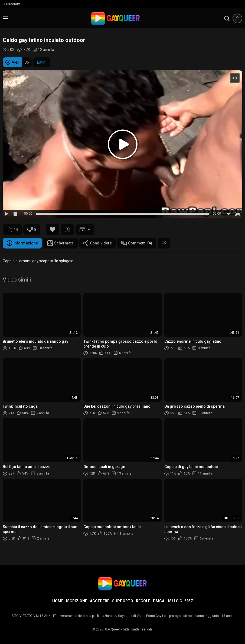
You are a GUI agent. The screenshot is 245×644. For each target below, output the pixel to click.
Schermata (61, 243)
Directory (11, 4)
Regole (143, 601)
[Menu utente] (237, 18)
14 (12, 230)
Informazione (22, 243)
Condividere (97, 243)
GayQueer (112, 629)
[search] (227, 18)
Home (58, 601)
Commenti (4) (137, 243)
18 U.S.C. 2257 (180, 601)
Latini (42, 62)
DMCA (159, 601)
